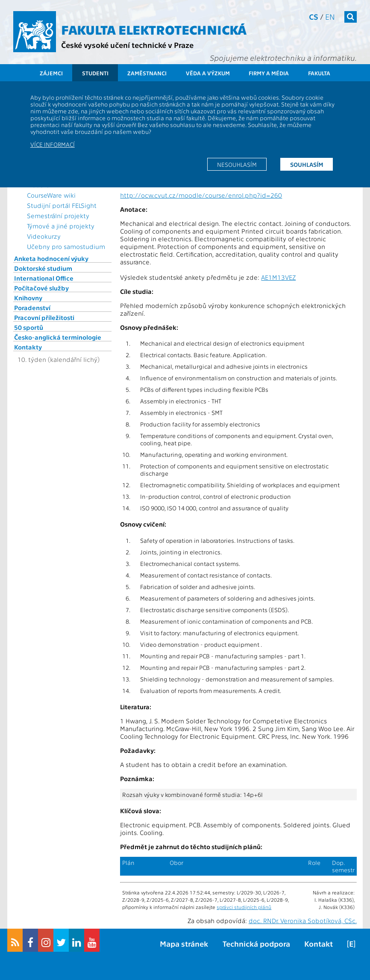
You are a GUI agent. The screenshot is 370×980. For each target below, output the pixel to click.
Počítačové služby (41, 288)
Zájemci (51, 73)
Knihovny (28, 298)
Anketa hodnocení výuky (51, 258)
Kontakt (319, 943)
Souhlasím (307, 164)
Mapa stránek (184, 943)
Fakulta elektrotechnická (154, 29)
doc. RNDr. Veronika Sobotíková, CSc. (303, 921)
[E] (351, 943)
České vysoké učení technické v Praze (127, 45)
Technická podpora (256, 943)
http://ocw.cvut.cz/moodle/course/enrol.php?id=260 (201, 195)
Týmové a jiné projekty (61, 226)
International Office (44, 278)
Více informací (53, 144)
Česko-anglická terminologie (58, 337)
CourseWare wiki (51, 195)
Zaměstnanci (147, 73)
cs (314, 16)
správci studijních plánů (244, 907)
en (330, 16)
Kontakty (28, 347)
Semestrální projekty (58, 216)
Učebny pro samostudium (66, 246)
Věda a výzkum (208, 73)
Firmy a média (269, 73)
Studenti (95, 73)
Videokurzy (44, 236)
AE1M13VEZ (278, 277)
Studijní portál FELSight (62, 205)
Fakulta (319, 73)
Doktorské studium (43, 268)
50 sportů (29, 327)
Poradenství (32, 308)
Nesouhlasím (237, 164)
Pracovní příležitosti (44, 317)
